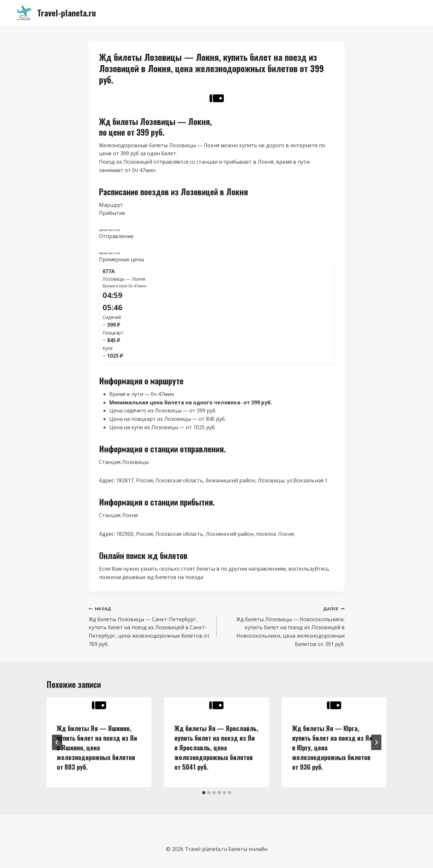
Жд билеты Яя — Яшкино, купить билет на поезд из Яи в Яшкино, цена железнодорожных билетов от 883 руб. (97, 747)
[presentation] (99, 705)
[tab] (204, 793)
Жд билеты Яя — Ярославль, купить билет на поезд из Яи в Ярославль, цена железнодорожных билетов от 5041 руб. (216, 747)
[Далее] (376, 742)
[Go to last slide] (57, 742)
